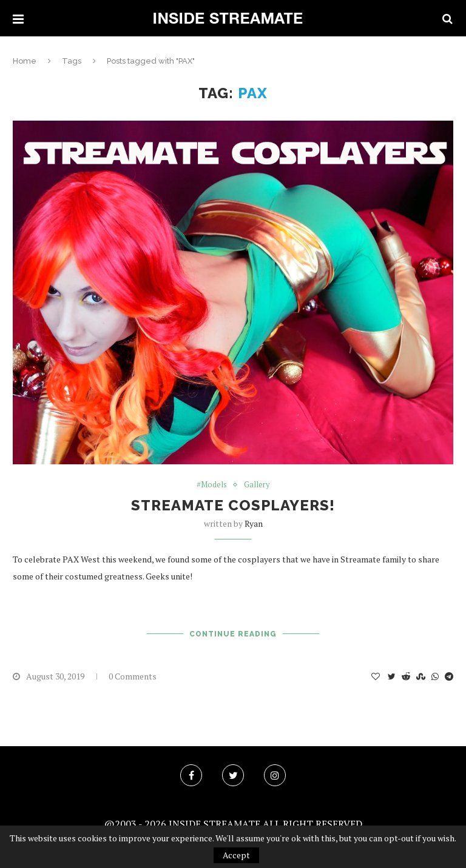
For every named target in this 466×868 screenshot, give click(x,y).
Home (25, 61)
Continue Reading (233, 634)
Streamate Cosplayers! (233, 505)
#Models (212, 485)
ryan (254, 523)
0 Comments (133, 676)
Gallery (257, 485)
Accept (236, 855)
